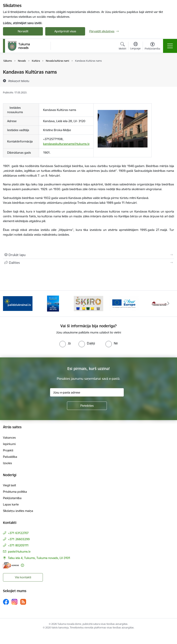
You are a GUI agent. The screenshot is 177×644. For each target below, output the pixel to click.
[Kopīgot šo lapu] (88, 263)
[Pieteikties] (87, 406)
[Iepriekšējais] (9, 304)
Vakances (9, 438)
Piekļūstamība (12, 498)
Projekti (8, 450)
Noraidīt (23, 31)
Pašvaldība (10, 457)
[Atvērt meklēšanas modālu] (122, 46)
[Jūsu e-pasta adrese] (87, 392)
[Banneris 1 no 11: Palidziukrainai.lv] (18, 303)
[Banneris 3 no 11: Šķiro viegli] (88, 303)
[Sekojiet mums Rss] (23, 602)
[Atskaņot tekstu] (19, 81)
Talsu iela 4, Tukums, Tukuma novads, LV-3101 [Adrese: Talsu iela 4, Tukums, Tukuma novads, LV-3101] (39, 558)
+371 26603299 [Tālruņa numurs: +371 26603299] (19, 539)
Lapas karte (11, 504)
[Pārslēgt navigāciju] (170, 46)
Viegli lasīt (9, 485)
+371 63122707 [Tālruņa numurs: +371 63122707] (18, 533)
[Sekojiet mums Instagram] (15, 602)
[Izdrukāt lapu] (88, 255)
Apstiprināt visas (65, 31)
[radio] (65, 343)
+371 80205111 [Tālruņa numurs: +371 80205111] (18, 545)
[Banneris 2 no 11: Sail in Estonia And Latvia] (53, 303)
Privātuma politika (15, 492)
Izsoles (7, 463)
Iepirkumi (9, 444)
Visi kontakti (23, 577)
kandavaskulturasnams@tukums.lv (66, 144)
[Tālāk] (168, 304)
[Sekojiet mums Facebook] (6, 602)
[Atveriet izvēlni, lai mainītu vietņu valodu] (135, 46)
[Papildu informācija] (22, 565)
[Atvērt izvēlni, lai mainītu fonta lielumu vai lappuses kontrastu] (152, 46)
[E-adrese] (11, 565)
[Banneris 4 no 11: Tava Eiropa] (124, 303)
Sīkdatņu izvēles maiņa (18, 511)
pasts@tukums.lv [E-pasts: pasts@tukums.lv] (19, 552)
